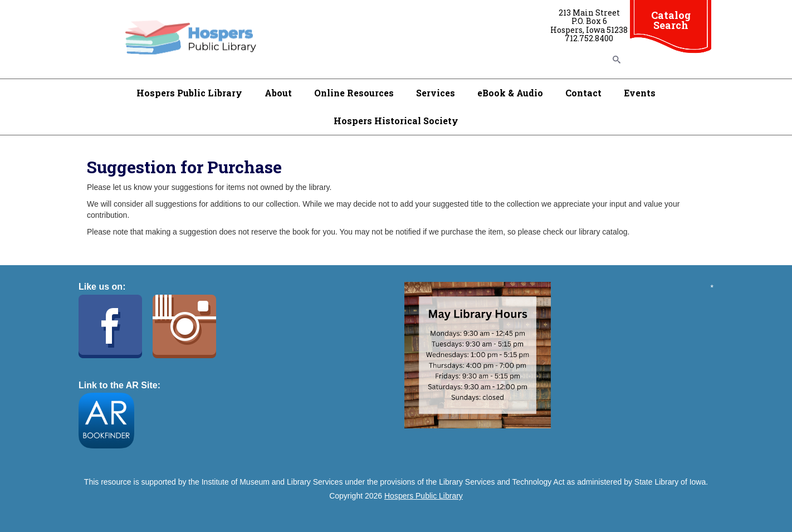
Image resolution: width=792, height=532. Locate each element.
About (278, 93)
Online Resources (354, 93)
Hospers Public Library (189, 93)
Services (436, 93)
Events (640, 93)
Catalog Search (671, 20)
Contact (583, 93)
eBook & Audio (510, 93)
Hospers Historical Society (396, 121)
